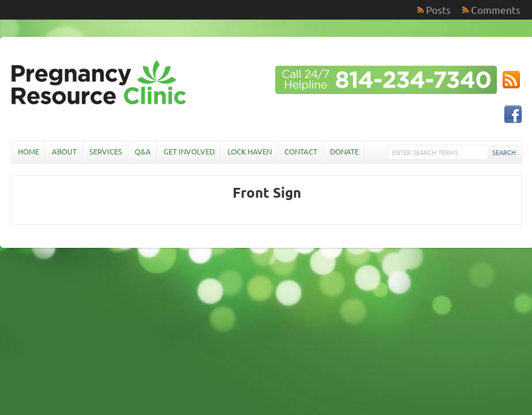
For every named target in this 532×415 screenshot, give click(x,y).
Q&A (143, 151)
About (64, 151)
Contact (301, 151)
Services (106, 151)
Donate (344, 151)
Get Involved (189, 151)
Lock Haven (250, 151)
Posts (438, 10)
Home (29, 151)
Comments (496, 10)
